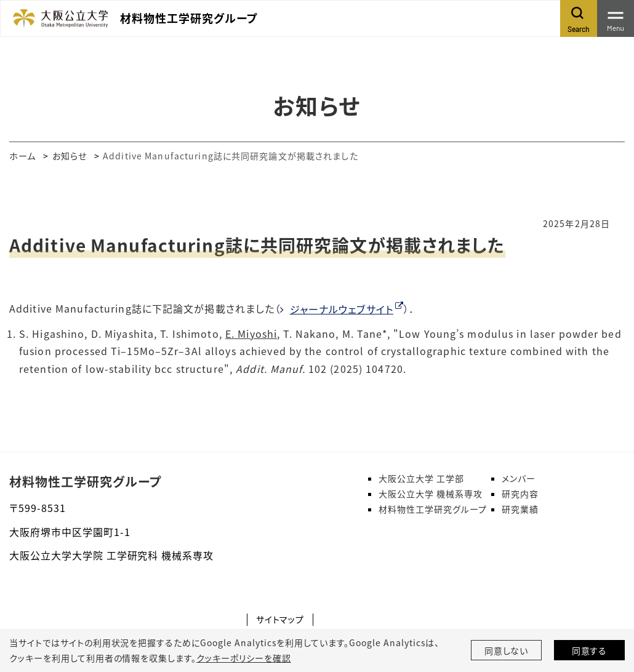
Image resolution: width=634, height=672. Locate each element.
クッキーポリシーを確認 (244, 658)
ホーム (22, 156)
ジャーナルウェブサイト (342, 309)
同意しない (507, 650)
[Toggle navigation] (616, 18)
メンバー (519, 478)
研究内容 (520, 494)
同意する (590, 650)
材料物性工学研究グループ (86, 482)
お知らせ (70, 156)
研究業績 (520, 509)
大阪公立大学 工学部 (421, 478)
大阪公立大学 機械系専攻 (431, 494)
